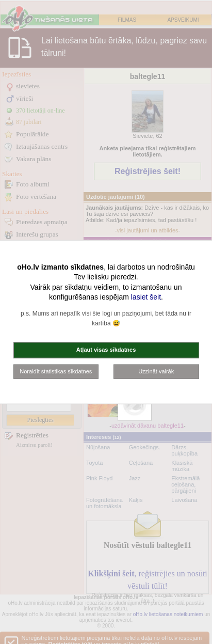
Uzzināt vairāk (156, 371)
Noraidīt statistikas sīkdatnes (56, 371)
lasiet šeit (146, 297)
